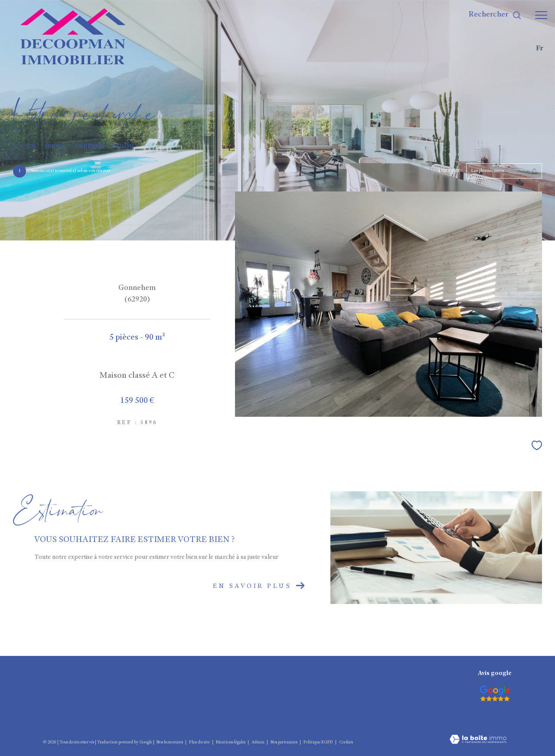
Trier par (449, 171)
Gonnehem (87, 147)
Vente (54, 147)
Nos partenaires (284, 743)
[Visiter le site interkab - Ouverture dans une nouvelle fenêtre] (495, 694)
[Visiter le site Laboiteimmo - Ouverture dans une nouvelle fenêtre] (478, 734)
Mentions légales (231, 743)
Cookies (346, 743)
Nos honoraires (170, 743)
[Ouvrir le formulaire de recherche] (495, 15)
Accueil (25, 147)
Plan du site (200, 743)
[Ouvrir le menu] (541, 15)
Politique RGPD (318, 743)
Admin (258, 743)
